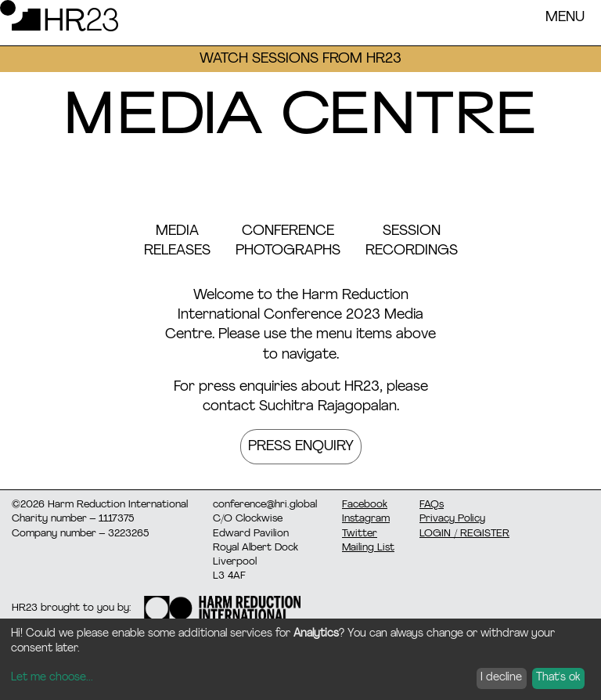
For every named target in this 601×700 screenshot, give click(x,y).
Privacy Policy (452, 519)
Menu (565, 18)
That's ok (558, 678)
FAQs (432, 505)
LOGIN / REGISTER (464, 534)
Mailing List (368, 548)
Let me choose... (52, 678)
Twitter (360, 534)
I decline (501, 678)
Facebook (365, 505)
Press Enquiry (301, 447)
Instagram (366, 519)
